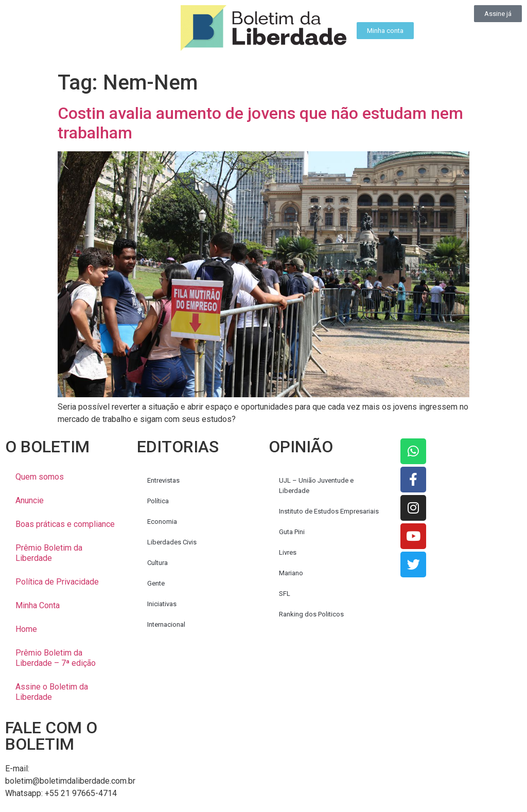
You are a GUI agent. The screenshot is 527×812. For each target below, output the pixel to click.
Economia (162, 522)
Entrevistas (163, 480)
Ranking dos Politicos (311, 614)
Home (26, 629)
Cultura (157, 563)
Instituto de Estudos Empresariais (329, 511)
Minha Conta (38, 605)
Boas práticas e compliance (65, 524)
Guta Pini (292, 532)
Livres (288, 552)
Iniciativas (162, 604)
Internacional (166, 624)
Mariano (291, 573)
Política (158, 501)
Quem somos (40, 477)
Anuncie (30, 500)
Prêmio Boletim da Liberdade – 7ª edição (56, 658)
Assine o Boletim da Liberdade (52, 692)
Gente (156, 583)
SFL (285, 594)
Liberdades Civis (172, 542)
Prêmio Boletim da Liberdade (49, 553)
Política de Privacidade (57, 582)
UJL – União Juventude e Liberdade (316, 486)
